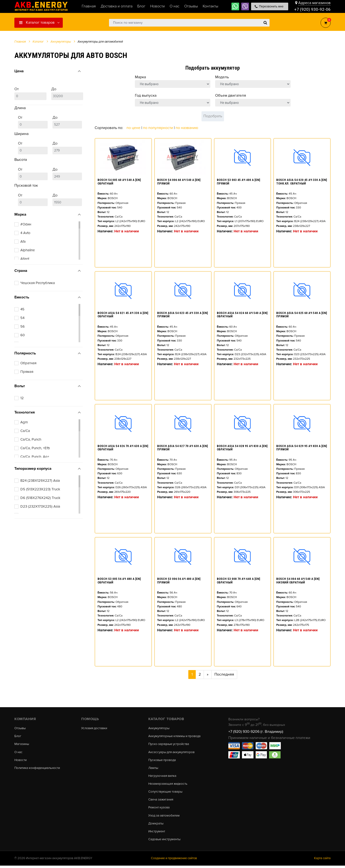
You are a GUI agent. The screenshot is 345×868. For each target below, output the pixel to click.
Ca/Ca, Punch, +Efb (35, 448)
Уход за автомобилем (165, 817)
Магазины (22, 745)
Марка (140, 77)
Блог (18, 736)
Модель (222, 77)
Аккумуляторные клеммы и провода (177, 736)
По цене (134, 128)
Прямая (27, 372)
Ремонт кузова (160, 809)
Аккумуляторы (160, 728)
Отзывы (21, 728)
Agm (24, 422)
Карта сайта (322, 861)
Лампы (154, 769)
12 (22, 398)
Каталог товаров (37, 22)
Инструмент (158, 834)
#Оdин (26, 224)
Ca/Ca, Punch (31, 439)
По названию (187, 128)
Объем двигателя (231, 95)
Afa (23, 241)
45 (22, 309)
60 (23, 335)
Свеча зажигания (162, 801)
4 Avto (25, 233)
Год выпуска (146, 95)
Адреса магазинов (314, 3)
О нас (19, 753)
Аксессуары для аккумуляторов (173, 753)
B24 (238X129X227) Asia (40, 481)
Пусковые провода (163, 761)
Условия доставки (95, 728)
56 (23, 326)
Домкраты (156, 825)
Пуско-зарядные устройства (170, 745)
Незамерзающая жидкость (169, 785)
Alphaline (28, 250)
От (30, 93)
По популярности (158, 128)
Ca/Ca (25, 431)
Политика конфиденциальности (39, 769)
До (67, 93)
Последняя (224, 674)
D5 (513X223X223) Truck (40, 489)
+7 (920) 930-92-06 (312, 9)
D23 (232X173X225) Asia (40, 506)
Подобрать (213, 116)
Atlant (25, 259)
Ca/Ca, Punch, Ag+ (35, 457)
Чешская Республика (38, 283)
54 (22, 318)
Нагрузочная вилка (163, 777)
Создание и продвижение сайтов (174, 861)
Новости (21, 761)
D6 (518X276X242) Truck (40, 498)
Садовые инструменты (166, 841)
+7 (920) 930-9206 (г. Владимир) (256, 732)
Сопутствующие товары (167, 793)
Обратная (28, 363)
